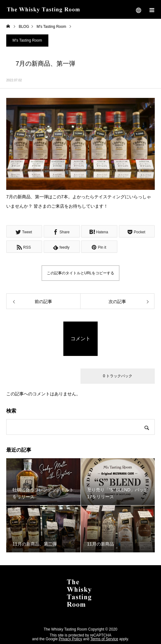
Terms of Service (104, 639)
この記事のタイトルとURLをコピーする (80, 273)
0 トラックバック (118, 376)
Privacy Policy (70, 639)
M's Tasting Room (27, 40)
